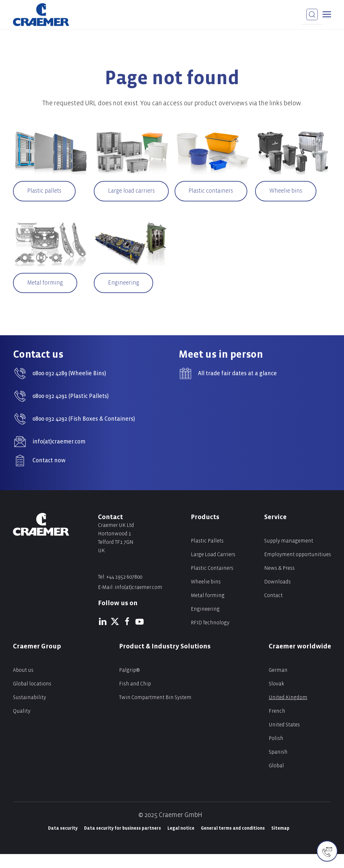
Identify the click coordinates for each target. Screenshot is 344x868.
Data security (63, 842)
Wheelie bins (287, 191)
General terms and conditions (233, 842)
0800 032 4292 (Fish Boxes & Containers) (84, 433)
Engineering (125, 296)
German (278, 684)
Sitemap (280, 842)
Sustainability (30, 711)
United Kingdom (288, 711)
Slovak (276, 698)
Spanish (278, 766)
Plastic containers (212, 191)
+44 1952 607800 (124, 591)
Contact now (49, 474)
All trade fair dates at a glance (237, 387)
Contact (273, 609)
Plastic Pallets (207, 555)
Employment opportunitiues (298, 568)
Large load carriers (132, 198)
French (277, 725)
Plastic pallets (46, 191)
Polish (276, 752)
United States (284, 739)
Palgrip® (129, 684)
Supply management (289, 555)
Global (276, 779)
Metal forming (46, 296)
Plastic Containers (212, 582)
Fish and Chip (135, 698)
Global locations (32, 698)
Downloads (277, 596)
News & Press (279, 582)
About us (23, 684)
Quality (22, 725)
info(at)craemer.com (59, 456)
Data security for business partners (123, 842)
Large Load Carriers (213, 568)
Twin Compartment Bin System (155, 711)
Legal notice (181, 842)
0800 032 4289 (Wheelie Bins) (69, 387)
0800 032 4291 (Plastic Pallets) (71, 410)
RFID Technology (210, 637)
